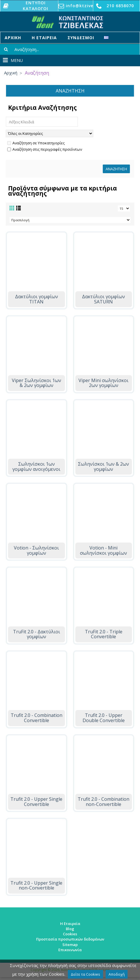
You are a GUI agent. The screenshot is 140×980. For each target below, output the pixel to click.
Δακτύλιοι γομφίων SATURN (103, 299)
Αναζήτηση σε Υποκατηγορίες (36, 143)
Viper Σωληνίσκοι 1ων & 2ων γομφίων (37, 383)
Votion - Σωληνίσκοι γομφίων (36, 550)
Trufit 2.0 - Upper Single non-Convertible (36, 885)
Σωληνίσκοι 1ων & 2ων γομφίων (103, 467)
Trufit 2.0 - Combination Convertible (37, 718)
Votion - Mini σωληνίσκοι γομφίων (103, 550)
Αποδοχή (117, 974)
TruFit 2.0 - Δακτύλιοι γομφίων (37, 634)
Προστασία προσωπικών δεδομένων (70, 939)
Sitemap (70, 945)
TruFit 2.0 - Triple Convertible (104, 634)
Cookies (70, 934)
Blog (70, 929)
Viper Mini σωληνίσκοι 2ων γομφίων (103, 383)
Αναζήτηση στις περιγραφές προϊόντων (45, 149)
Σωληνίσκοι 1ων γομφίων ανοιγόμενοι (36, 467)
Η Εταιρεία (70, 924)
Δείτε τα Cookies (85, 974)
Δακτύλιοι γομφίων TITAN (37, 299)
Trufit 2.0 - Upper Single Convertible (36, 802)
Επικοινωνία (70, 950)
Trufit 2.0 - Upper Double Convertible (104, 718)
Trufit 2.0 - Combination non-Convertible (103, 802)
